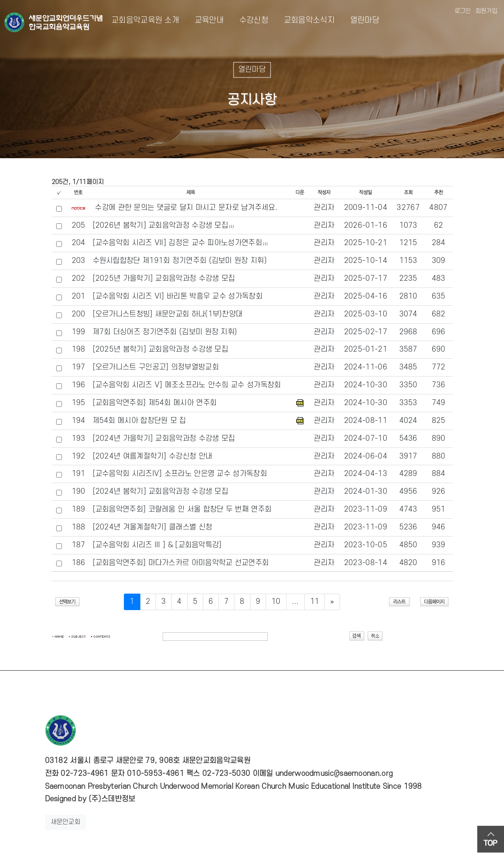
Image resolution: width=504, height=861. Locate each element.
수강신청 (247, 20)
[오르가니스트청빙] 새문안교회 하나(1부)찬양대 (168, 314)
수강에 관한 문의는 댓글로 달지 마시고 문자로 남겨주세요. (186, 208)
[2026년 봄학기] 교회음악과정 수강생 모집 (161, 225)
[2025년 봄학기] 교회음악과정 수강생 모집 (161, 349)
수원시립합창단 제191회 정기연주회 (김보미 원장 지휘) (180, 261)
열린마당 (358, 20)
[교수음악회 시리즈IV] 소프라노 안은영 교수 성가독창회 (180, 474)
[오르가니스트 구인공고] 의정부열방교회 (156, 367)
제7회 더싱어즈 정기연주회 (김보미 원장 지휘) (165, 332)
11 (315, 602)
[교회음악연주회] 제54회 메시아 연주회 (155, 403)
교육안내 (202, 20)
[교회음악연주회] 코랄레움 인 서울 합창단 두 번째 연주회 (182, 509)
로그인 (463, 11)
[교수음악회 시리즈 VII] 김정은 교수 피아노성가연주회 (177, 243)
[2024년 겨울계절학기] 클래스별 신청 (153, 527)
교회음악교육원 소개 (145, 20)
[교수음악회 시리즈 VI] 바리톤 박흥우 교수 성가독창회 (178, 296)
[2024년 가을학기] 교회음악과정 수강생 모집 (164, 439)
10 (276, 602)
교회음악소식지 (302, 20)
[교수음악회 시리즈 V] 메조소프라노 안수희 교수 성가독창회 (187, 385)
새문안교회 (66, 822)
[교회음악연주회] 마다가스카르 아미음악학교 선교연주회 (181, 563)
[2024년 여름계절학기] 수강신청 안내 (153, 456)
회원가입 (486, 11)
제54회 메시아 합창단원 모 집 (139, 421)
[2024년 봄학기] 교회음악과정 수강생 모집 (161, 492)
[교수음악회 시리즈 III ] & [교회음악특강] (157, 545)
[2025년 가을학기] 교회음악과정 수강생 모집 (164, 279)
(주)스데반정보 (112, 799)
